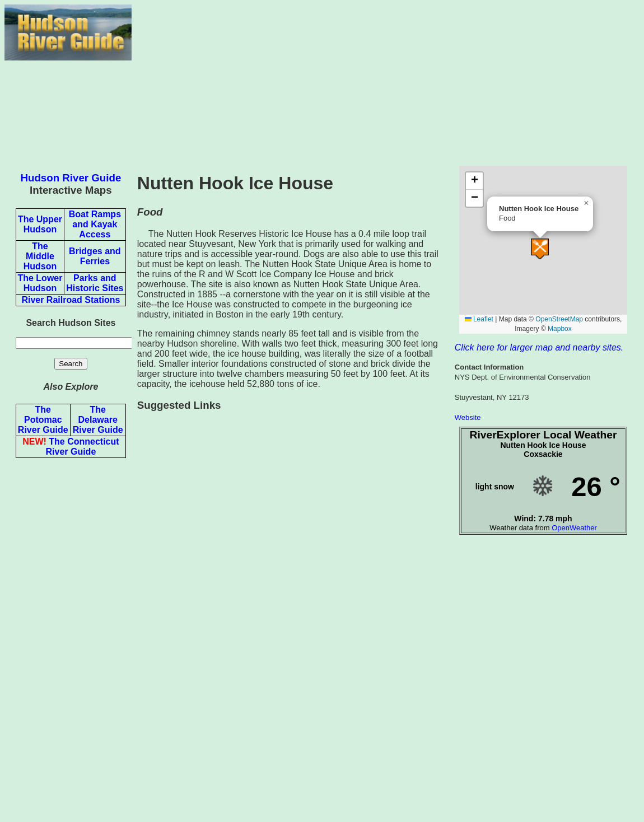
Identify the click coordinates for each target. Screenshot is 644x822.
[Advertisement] (386, 83)
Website (468, 417)
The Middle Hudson (40, 256)
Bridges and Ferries (95, 256)
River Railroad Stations (71, 300)
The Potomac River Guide (43, 420)
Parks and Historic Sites (95, 283)
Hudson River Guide (71, 178)
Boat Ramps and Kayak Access (95, 224)
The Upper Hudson (40, 224)
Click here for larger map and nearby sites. (539, 347)
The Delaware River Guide (98, 420)
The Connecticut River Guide (71, 447)
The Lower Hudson (40, 283)
